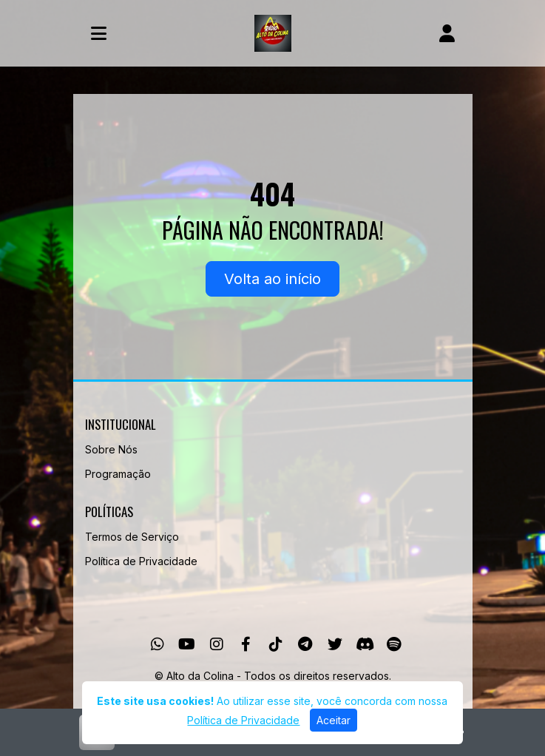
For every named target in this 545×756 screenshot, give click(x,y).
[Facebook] (246, 644)
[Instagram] (217, 644)
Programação (118, 474)
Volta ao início (272, 279)
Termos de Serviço (132, 537)
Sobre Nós (111, 449)
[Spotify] (394, 644)
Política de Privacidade (141, 561)
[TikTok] (276, 644)
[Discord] (365, 644)
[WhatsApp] (158, 644)
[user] (447, 33)
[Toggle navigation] (99, 33)
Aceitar (334, 720)
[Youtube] (187, 644)
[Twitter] (335, 644)
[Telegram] (305, 644)
